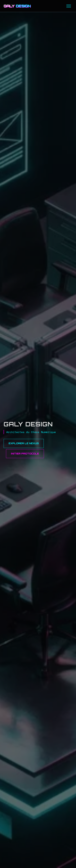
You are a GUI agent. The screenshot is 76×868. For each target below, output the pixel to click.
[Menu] (69, 6)
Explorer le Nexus (24, 443)
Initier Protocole (25, 454)
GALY (17, 6)
